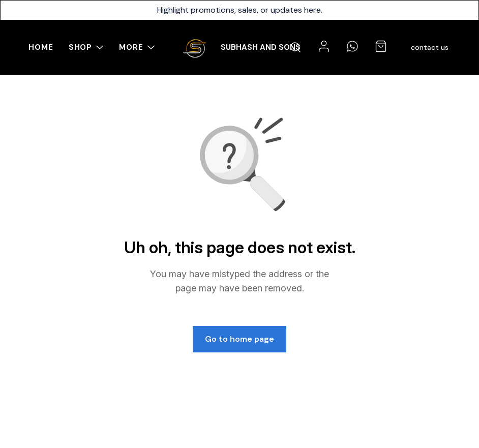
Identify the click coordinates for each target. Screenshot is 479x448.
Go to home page (239, 339)
